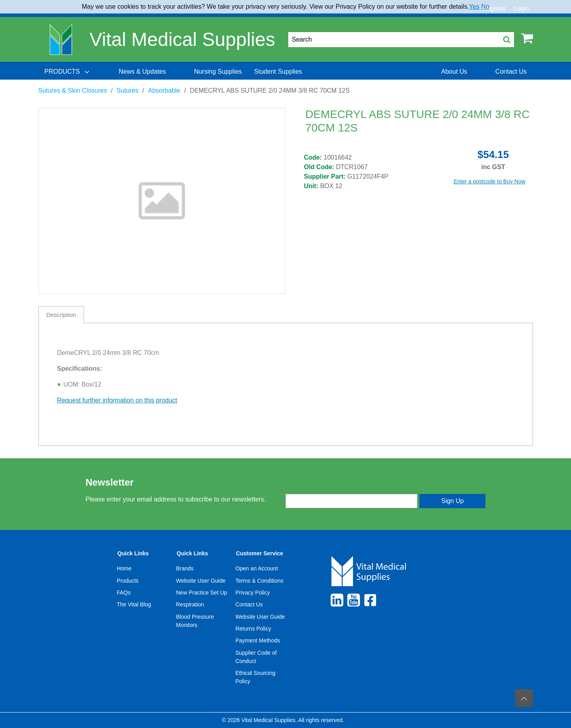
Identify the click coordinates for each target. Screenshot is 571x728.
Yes (474, 7)
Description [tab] (61, 315)
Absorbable (164, 91)
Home (124, 568)
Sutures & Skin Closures (73, 91)
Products (128, 581)
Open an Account (256, 568)
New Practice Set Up (202, 593)
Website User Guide (201, 581)
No (485, 7)
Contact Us (249, 604)
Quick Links (133, 553)
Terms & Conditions (259, 581)
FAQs (124, 593)
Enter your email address (319, 487)
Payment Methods (258, 640)
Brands (185, 568)
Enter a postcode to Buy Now (490, 181)
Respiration (190, 604)
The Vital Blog (134, 604)
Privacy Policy (252, 593)
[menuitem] (68, 72)
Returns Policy (253, 629)
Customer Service (260, 553)
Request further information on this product (117, 400)
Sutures (127, 91)
